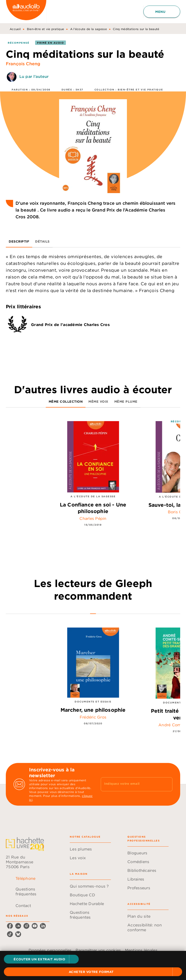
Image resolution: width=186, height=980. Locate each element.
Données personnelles (50, 950)
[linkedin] (43, 926)
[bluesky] (18, 934)
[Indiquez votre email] (131, 784)
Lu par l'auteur (34, 76)
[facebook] (10, 926)
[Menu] (162, 12)
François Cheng (23, 64)
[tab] (19, 242)
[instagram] (26, 926)
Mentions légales (141, 950)
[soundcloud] (18, 926)
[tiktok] (10, 934)
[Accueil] (26, 12)
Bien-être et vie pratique (46, 29)
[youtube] (35, 926)
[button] (41, 959)
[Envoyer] (167, 784)
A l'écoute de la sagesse (89, 29)
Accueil (15, 29)
